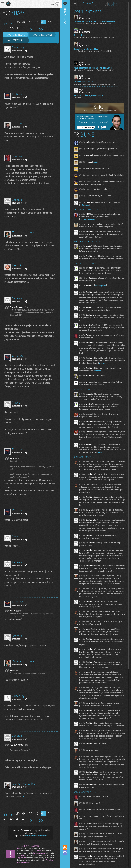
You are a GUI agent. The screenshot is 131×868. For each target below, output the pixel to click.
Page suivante (31, 29)
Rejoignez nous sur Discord (66, 852)
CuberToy (18, 47)
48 (24, 28)
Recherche (52, 4)
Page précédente (12, 24)
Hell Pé (17, 265)
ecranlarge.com (101, 286)
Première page (6, 24)
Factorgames (42, 35)
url (23, 797)
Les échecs (78, 97)
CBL (81, 16)
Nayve (16, 402)
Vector (82, 29)
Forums (82, 58)
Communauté (66, 420)
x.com (105, 453)
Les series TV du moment (84, 81)
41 (31, 22)
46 (12, 28)
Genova (17, 200)
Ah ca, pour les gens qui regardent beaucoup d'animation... (95, 84)
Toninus (17, 156)
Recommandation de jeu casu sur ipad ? (90, 95)
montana (18, 123)
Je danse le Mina (81, 35)
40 (24, 22)
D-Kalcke (18, 94)
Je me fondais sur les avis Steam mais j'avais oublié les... (94, 51)
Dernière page (41, 29)
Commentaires (88, 11)
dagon (82, 62)
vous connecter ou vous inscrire (36, 836)
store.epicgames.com (89, 220)
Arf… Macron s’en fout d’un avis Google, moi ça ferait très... (96, 70)
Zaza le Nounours (23, 232)
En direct (87, 4)
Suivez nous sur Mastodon (66, 857)
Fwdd (82, 76)
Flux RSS (66, 847)
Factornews (15, 35)
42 (37, 22)
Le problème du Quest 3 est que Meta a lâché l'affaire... (94, 24)
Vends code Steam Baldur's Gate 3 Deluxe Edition (94, 68)
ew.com (96, 162)
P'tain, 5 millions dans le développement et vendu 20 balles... (96, 37)
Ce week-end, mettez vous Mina (87, 49)
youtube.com (85, 206)
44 (50, 22)
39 (18, 22)
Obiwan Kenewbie (24, 784)
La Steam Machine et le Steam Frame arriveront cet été (96, 21)
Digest (113, 4)
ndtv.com (99, 371)
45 (6, 28)
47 (18, 28)
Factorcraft (16, 40)
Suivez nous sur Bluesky (66, 862)
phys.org (110, 364)
